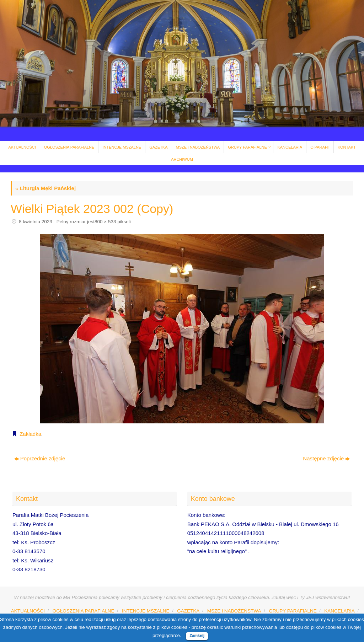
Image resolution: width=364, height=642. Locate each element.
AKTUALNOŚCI (28, 611)
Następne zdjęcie (326, 458)
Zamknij (197, 636)
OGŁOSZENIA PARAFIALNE (84, 611)
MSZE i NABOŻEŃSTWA (234, 611)
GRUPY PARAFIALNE (293, 611)
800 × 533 (105, 222)
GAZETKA (188, 611)
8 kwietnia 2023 (36, 222)
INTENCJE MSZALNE (146, 611)
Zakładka (30, 434)
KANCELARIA (339, 611)
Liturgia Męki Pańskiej (45, 188)
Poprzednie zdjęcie (40, 458)
